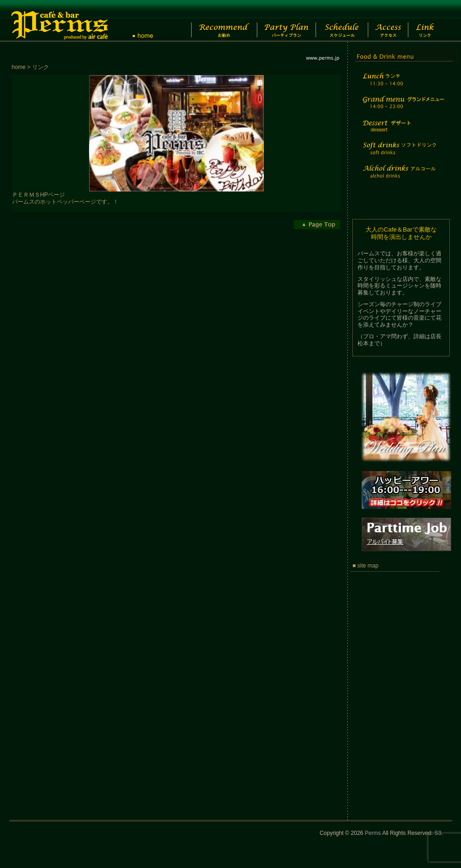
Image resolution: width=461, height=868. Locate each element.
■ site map (365, 566)
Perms (373, 833)
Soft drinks (402, 154)
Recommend (217, 21)
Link (433, 21)
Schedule (341, 21)
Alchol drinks (402, 177)
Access (393, 21)
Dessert (402, 132)
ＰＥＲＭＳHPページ (38, 195)
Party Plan (282, 21)
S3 (438, 833)
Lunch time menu (402, 85)
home (19, 67)
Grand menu (402, 108)
